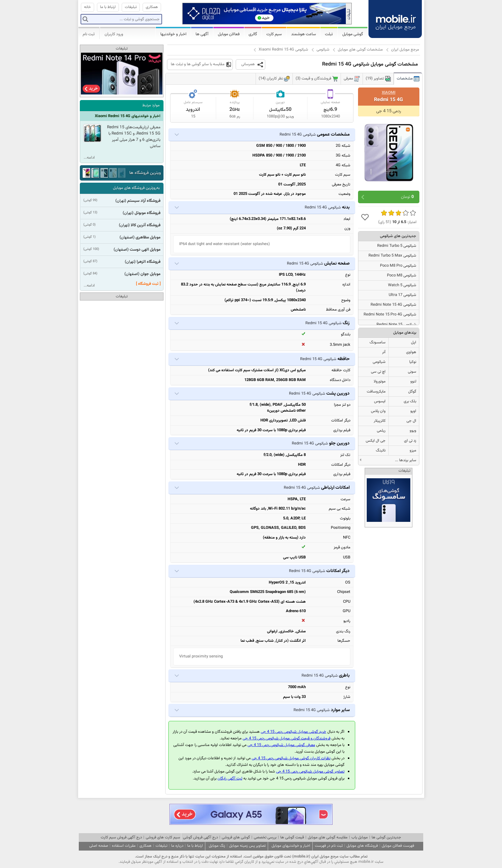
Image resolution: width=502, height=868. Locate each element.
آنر (384, 352)
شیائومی (323, 50)
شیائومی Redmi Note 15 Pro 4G (390, 315)
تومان (407, 197)
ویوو (413, 431)
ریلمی (381, 431)
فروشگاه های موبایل (362, 846)
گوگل (412, 392)
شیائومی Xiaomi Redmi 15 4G (283, 50)
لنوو (413, 382)
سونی (412, 372)
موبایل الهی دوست (145, 250)
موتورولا (380, 382)
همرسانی (248, 64)
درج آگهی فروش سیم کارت (121, 837)
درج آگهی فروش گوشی (200, 837)
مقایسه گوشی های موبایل (328, 837)
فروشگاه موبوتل (147, 213)
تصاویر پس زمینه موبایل (247, 846)
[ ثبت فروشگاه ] (148, 284)
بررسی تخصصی (265, 837)
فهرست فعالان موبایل (398, 846)
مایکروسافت (376, 392)
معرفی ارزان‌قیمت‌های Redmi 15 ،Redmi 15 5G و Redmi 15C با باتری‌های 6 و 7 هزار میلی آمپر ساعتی (134, 137)
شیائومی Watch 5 (402, 285)
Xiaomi (389, 93)
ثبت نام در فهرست (329, 846)
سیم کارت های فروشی (163, 837)
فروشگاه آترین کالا (146, 225)
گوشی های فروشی (236, 837)
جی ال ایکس (376, 441)
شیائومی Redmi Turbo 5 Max (392, 256)
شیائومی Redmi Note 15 (396, 325)
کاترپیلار (380, 421)
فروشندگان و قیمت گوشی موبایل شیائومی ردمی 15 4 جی (287, 738)
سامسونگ (378, 342)
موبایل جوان (150, 274)
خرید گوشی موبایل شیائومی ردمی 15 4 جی (294, 732)
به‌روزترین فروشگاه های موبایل (136, 188)
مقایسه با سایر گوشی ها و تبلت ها (198, 64)
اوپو (413, 411)
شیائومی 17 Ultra (402, 295)
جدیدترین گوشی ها (386, 837)
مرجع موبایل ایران (405, 50)
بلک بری (410, 401)
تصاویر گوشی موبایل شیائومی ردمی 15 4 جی (310, 772)
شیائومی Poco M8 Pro (398, 266)
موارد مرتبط (151, 105)
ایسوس (380, 401)
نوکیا (413, 362)
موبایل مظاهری (148, 237)
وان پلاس (378, 411)
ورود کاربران (114, 34)
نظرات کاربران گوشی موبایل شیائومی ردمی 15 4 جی (291, 758)
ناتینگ (381, 451)
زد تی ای (410, 441)
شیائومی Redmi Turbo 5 (397, 246)
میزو (413, 451)
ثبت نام (89, 34)
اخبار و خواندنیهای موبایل (291, 846)
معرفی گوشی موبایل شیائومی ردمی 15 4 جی (281, 745)
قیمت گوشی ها (292, 837)
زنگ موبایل (217, 846)
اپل (414, 342)
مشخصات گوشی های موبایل (360, 50)
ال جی (411, 421)
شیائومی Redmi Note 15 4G (393, 305)
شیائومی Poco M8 (402, 276)
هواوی (411, 352)
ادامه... (89, 158)
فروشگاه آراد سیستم (144, 201)
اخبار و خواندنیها (173, 34)
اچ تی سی (378, 372)
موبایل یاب (360, 837)
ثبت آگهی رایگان (230, 779)
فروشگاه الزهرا (149, 262)
